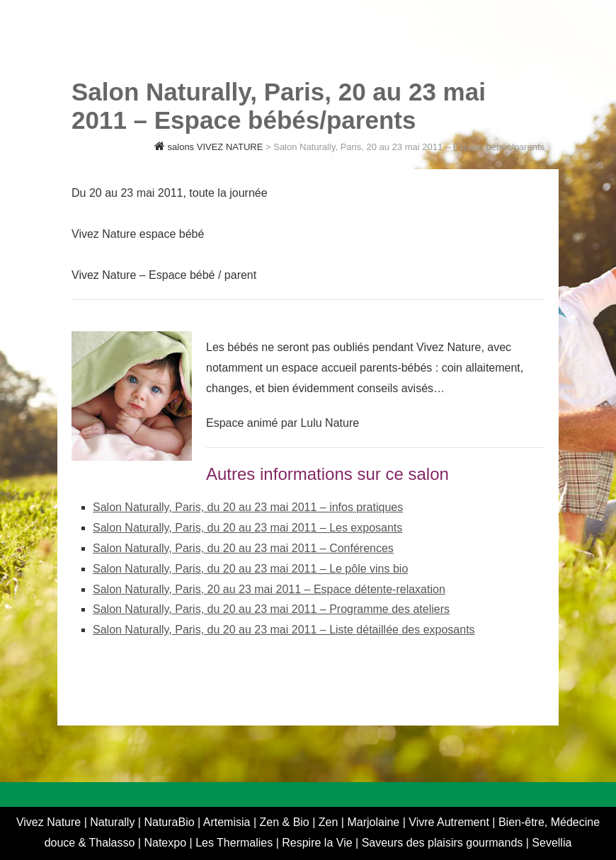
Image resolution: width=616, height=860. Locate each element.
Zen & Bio (286, 822)
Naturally (114, 822)
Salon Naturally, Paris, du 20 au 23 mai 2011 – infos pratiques (248, 507)
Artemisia (228, 822)
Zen (330, 822)
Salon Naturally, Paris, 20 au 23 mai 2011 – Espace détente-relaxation (269, 589)
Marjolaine (375, 822)
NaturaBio (171, 822)
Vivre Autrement (450, 822)
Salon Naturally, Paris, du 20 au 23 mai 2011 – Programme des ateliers (271, 609)
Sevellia (552, 843)
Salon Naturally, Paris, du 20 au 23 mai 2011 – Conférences (243, 548)
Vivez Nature (50, 822)
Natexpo (166, 843)
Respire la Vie (317, 843)
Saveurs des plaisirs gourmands (443, 843)
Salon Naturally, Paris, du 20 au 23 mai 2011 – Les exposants (247, 528)
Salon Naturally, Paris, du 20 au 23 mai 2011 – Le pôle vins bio (250, 569)
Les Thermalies (234, 843)
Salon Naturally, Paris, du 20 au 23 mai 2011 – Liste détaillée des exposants (284, 630)
